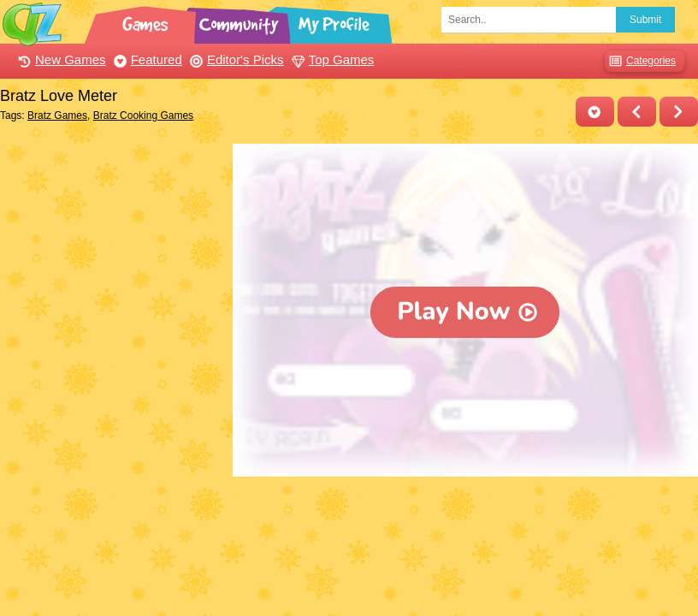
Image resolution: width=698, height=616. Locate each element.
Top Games (331, 59)
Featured (146, 59)
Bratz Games (57, 115)
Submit (645, 20)
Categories (640, 61)
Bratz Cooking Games (143, 115)
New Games (60, 59)
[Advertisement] (112, 251)
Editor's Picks (235, 59)
